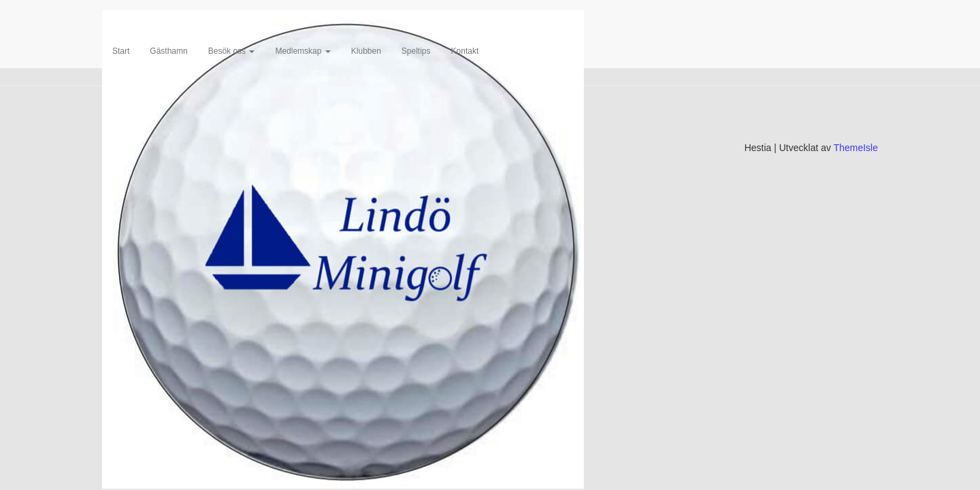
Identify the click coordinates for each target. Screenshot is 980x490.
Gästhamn (168, 51)
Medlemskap (303, 51)
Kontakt (465, 51)
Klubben (366, 51)
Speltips (416, 51)
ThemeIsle (856, 148)
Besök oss (232, 51)
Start (121, 51)
